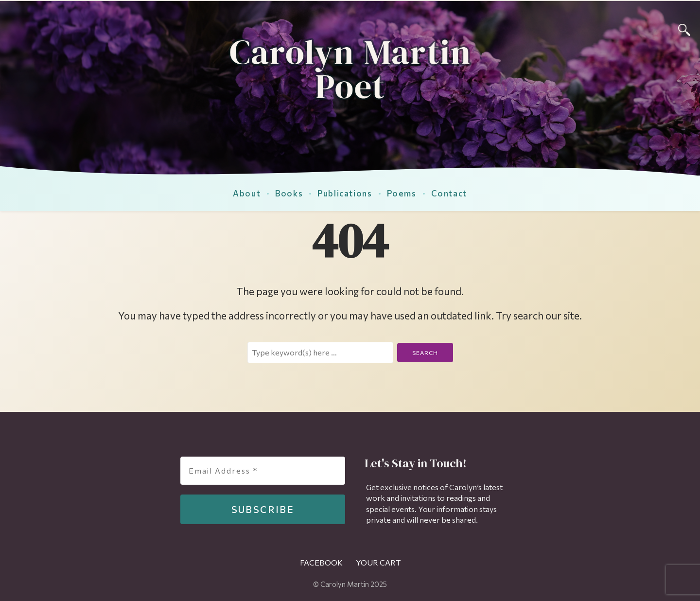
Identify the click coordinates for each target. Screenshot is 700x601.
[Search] (684, 28)
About (247, 193)
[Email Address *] (263, 471)
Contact (449, 193)
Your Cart (378, 562)
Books (289, 193)
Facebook (321, 562)
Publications (345, 193)
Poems (402, 193)
